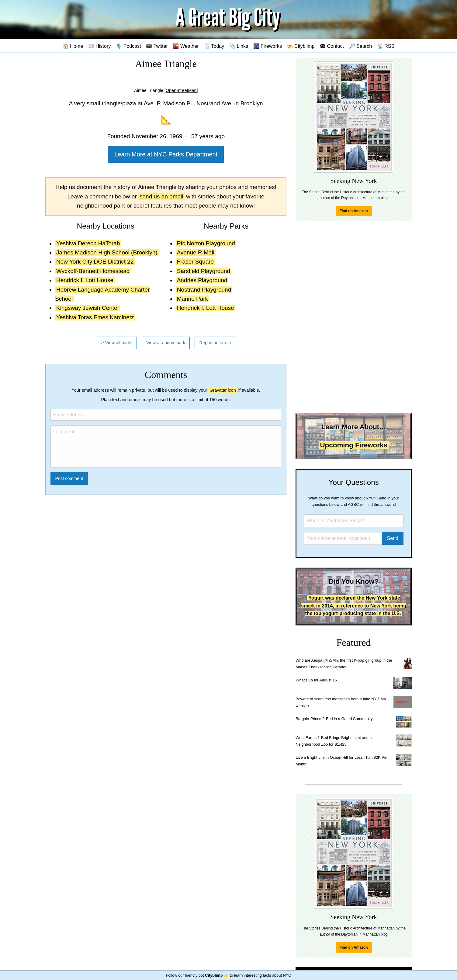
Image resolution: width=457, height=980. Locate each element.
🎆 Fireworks (268, 46)
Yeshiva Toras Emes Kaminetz (95, 317)
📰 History (100, 46)
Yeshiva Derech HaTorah (88, 243)
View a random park (166, 343)
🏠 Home (73, 46)
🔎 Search (361, 46)
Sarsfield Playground (204, 271)
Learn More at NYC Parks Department (166, 154)
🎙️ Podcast (128, 46)
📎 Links (239, 46)
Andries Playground (202, 280)
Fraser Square (195, 262)
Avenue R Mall (196, 252)
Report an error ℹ (216, 343)
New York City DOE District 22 (95, 262)
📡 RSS (386, 46)
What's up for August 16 (316, 680)
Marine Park (192, 299)
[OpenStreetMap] (181, 90)
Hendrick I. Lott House (85, 280)
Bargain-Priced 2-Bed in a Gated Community (334, 719)
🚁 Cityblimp (301, 46)
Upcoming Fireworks (353, 445)
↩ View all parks (116, 343)
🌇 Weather (186, 46)
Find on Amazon (354, 211)
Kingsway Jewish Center (88, 308)
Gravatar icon (223, 390)
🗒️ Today (214, 46)
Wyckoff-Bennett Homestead (93, 271)
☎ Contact (332, 46)
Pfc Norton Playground (206, 243)
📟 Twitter (157, 46)
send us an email (161, 196)
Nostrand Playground (204, 290)
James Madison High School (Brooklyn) (107, 252)
